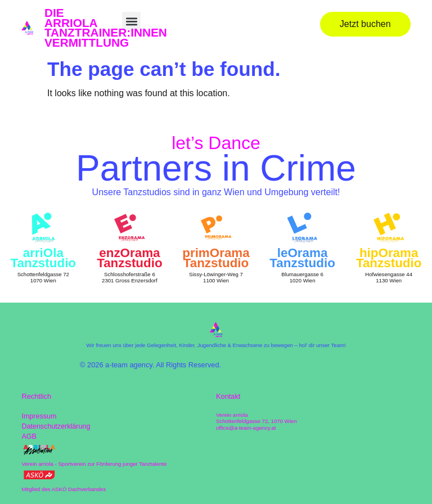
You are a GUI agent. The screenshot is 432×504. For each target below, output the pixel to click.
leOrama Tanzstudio (302, 258)
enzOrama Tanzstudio (130, 258)
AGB (29, 437)
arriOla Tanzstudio (44, 258)
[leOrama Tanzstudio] (302, 228)
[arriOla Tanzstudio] (43, 228)
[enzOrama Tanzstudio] (129, 228)
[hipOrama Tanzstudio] (389, 228)
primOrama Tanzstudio (216, 258)
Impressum (39, 417)
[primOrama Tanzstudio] (216, 228)
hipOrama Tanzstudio (389, 258)
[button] (131, 21)
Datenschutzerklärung (56, 427)
